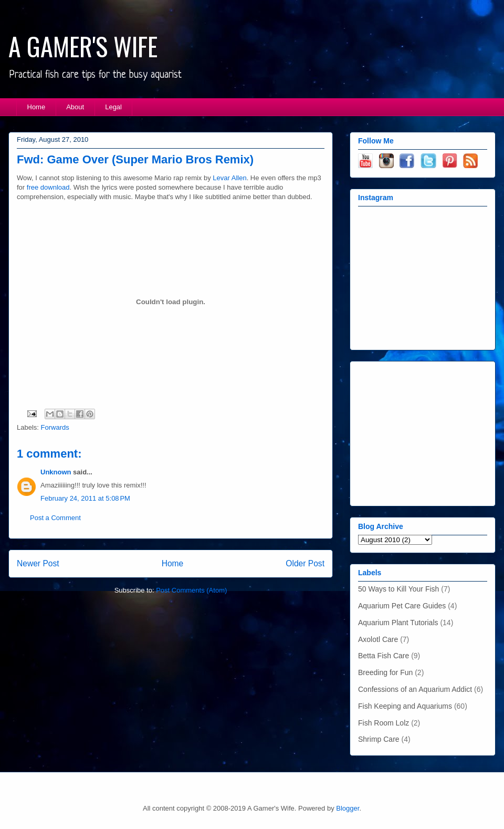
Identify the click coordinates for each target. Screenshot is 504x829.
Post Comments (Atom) (191, 590)
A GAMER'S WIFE (83, 46)
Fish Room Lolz (384, 723)
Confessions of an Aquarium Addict (415, 689)
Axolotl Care (378, 639)
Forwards (55, 427)
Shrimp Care (379, 739)
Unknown (56, 472)
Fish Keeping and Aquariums (405, 706)
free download (48, 187)
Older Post (305, 563)
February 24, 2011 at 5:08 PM (85, 498)
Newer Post (38, 563)
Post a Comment (55, 518)
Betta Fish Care (384, 656)
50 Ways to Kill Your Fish (398, 589)
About (75, 107)
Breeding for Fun (385, 672)
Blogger (348, 808)
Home (36, 107)
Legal (113, 107)
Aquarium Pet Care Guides (402, 606)
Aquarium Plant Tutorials (398, 623)
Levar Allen (229, 178)
